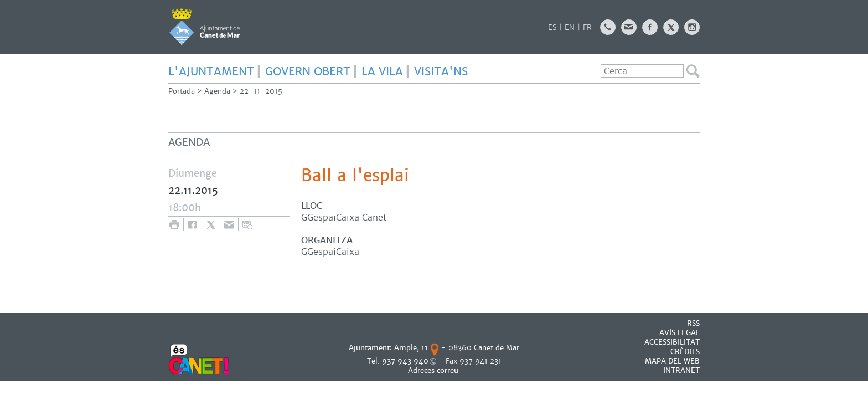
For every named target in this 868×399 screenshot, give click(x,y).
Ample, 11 (411, 348)
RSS (693, 323)
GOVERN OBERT (308, 71)
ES (552, 27)
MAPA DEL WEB (672, 361)
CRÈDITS (685, 352)
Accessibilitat (672, 342)
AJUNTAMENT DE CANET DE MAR (205, 27)
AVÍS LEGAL (680, 333)
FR (587, 27)
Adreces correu (434, 370)
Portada (182, 91)
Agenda (217, 91)
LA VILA (382, 71)
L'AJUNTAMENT (211, 71)
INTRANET (681, 370)
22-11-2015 (261, 91)
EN (570, 27)
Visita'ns (441, 71)
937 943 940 (405, 361)
